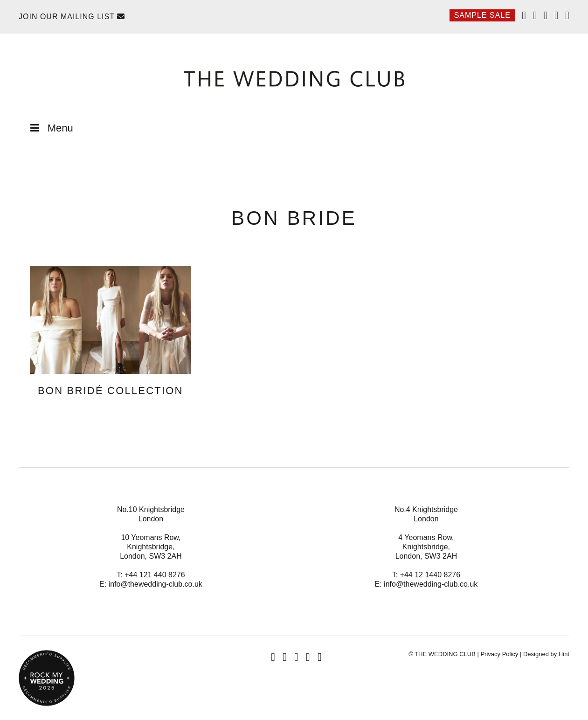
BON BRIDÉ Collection (111, 391)
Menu (51, 128)
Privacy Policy (499, 654)
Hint (564, 654)
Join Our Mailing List (72, 17)
